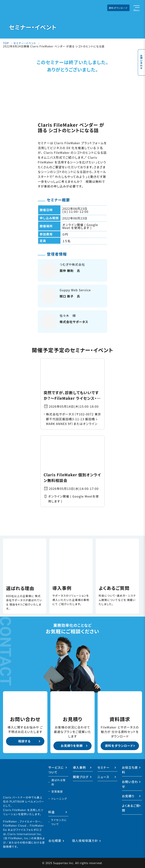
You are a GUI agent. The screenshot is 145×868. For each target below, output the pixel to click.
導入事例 (79, 767)
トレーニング (59, 799)
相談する (24, 741)
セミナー (104, 767)
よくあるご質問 (131, 808)
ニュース (103, 777)
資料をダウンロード (119, 746)
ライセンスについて (59, 822)
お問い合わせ (141, 59)
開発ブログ (81, 777)
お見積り (128, 796)
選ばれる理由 (58, 782)
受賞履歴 (57, 791)
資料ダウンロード (118, 8)
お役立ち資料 (130, 770)
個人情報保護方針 (85, 841)
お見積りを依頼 (72, 746)
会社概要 (55, 841)
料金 (52, 812)
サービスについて (56, 770)
